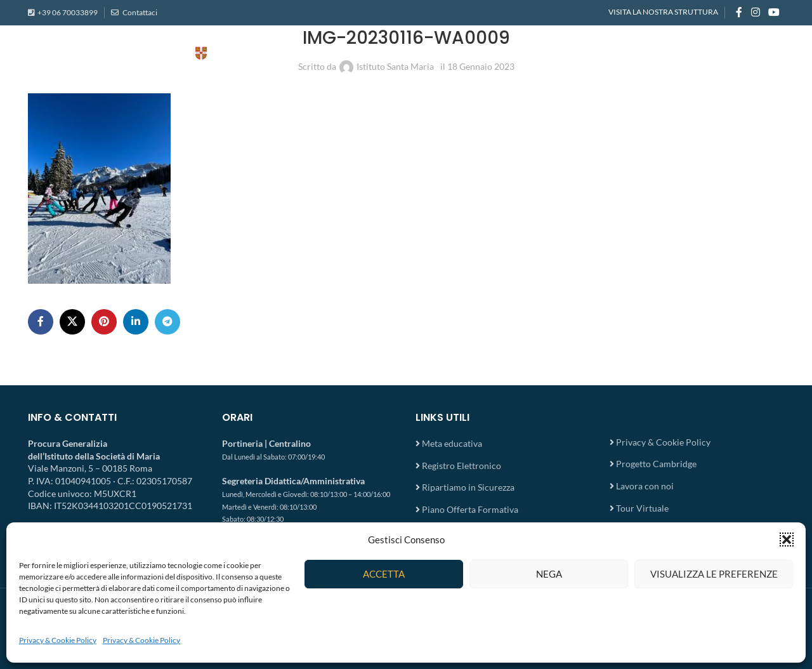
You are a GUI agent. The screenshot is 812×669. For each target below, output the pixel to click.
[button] (787, 540)
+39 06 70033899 (68, 12)
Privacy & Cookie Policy (58, 640)
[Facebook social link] (739, 13)
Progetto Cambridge (656, 464)
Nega (549, 574)
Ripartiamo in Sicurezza (468, 487)
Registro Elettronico (462, 466)
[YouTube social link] (774, 13)
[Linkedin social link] (136, 322)
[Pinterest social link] (104, 322)
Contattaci (139, 12)
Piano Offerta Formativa (470, 509)
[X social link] (72, 322)
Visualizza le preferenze (714, 574)
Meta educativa (452, 443)
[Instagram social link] (755, 13)
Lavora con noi (645, 486)
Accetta (384, 574)
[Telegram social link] (167, 322)
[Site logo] (155, 57)
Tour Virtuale (642, 508)
